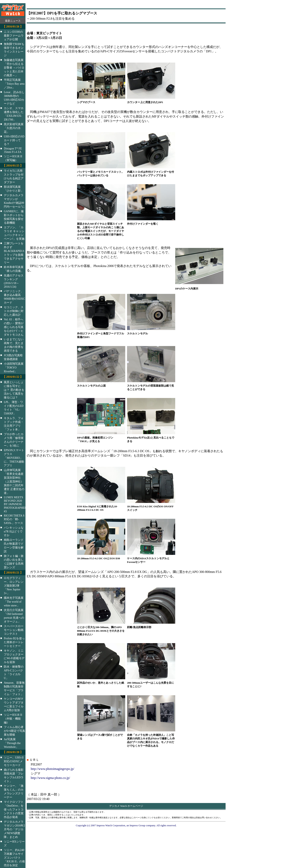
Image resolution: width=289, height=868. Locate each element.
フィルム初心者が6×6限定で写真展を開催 (14, 731)
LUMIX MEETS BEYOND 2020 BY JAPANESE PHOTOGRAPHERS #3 (17, 504)
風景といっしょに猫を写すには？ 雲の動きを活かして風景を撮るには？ (14, 390)
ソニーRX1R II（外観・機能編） (13, 719)
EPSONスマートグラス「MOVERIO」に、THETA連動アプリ (14, 458)
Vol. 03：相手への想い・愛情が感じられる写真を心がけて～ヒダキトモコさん (14, 327)
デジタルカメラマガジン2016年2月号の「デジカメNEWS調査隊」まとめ (14, 829)
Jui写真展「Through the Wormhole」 (12, 743)
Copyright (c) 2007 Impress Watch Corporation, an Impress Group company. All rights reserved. (126, 825)
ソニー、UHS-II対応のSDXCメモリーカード (14, 761)
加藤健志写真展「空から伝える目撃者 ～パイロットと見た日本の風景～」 (14, 68)
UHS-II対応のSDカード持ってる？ (14, 140)
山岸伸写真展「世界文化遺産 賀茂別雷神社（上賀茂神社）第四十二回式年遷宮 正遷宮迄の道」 (14, 481)
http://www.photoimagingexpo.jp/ (52, 769)
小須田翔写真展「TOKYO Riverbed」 (14, 368)
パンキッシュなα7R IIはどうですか (14, 531)
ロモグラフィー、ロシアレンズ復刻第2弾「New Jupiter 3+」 (14, 586)
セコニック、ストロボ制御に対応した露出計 (14, 311)
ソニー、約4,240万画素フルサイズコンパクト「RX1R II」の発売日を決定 (14, 858)
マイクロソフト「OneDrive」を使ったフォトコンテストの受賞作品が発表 (14, 809)
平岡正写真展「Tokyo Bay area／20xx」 (14, 84)
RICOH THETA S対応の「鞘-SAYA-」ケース (14, 519)
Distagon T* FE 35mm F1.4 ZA (13, 150)
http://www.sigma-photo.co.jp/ (50, 778)
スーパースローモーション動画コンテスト (14, 630)
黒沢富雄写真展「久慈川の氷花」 (14, 128)
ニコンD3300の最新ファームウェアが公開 (14, 36)
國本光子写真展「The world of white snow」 (14, 602)
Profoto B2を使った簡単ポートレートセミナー (14, 642)
